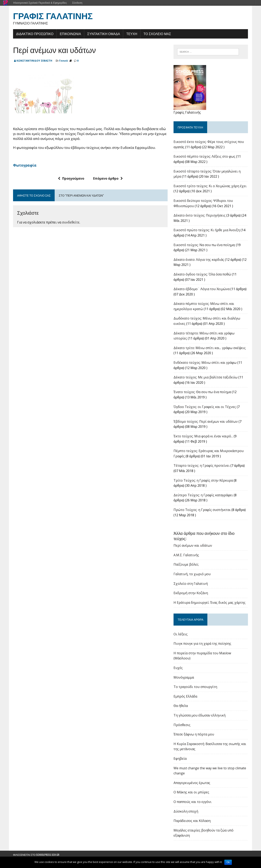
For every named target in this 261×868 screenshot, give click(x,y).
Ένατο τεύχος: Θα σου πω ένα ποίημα (202, 392)
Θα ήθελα (181, 706)
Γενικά (64, 61)
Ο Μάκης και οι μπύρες (191, 792)
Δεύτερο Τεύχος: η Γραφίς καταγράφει (203, 495)
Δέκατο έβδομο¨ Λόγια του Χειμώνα (202, 289)
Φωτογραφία (25, 165)
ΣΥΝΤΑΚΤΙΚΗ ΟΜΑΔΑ (104, 34)
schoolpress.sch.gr (48, 855)
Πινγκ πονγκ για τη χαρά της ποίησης (202, 644)
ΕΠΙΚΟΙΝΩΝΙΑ (70, 34)
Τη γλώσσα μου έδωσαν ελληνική (200, 715)
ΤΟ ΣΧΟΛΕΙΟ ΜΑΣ (157, 34)
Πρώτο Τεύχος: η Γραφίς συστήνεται (202, 510)
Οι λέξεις (181, 634)
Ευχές (178, 668)
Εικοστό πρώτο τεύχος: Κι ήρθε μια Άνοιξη (207, 230)
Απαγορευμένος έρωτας (192, 783)
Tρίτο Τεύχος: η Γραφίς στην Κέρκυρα (203, 480)
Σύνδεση (77, 3)
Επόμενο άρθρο (108, 178)
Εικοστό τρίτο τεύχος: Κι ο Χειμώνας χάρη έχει (210, 186)
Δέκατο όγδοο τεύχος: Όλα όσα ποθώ (202, 274)
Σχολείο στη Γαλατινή (191, 584)
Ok (228, 862)
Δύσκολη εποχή (186, 811)
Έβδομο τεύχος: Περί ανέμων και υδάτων (206, 421)
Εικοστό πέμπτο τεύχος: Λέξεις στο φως (204, 156)
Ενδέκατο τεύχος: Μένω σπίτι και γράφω (205, 363)
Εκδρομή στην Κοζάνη (191, 593)
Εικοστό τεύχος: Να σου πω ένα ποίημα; (204, 245)
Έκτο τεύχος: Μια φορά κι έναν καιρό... (203, 436)
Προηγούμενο (71, 178)
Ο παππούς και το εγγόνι (192, 802)
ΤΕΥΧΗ (132, 34)
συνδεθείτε (71, 222)
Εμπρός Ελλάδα (185, 696)
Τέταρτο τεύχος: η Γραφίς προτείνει (202, 466)
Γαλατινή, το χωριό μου (192, 574)
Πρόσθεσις (182, 725)
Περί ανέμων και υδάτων (193, 545)
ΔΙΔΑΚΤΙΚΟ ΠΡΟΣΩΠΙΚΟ (35, 34)
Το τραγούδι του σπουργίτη (195, 687)
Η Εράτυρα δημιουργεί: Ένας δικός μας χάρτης (210, 603)
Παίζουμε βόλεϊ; (186, 564)
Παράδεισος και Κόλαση (192, 821)
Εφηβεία (180, 759)
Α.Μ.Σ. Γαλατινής (186, 555)
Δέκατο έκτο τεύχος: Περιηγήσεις (200, 215)
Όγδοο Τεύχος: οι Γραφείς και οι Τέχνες (205, 407)
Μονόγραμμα (184, 677)
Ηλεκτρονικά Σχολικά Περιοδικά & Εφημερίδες (40, 3)
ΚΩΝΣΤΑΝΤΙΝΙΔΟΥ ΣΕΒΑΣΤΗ (34, 61)
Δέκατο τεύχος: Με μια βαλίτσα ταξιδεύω (206, 377)
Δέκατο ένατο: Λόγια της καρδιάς (199, 260)
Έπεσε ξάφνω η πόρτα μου (194, 734)
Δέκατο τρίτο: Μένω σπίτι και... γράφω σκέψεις (210, 348)
